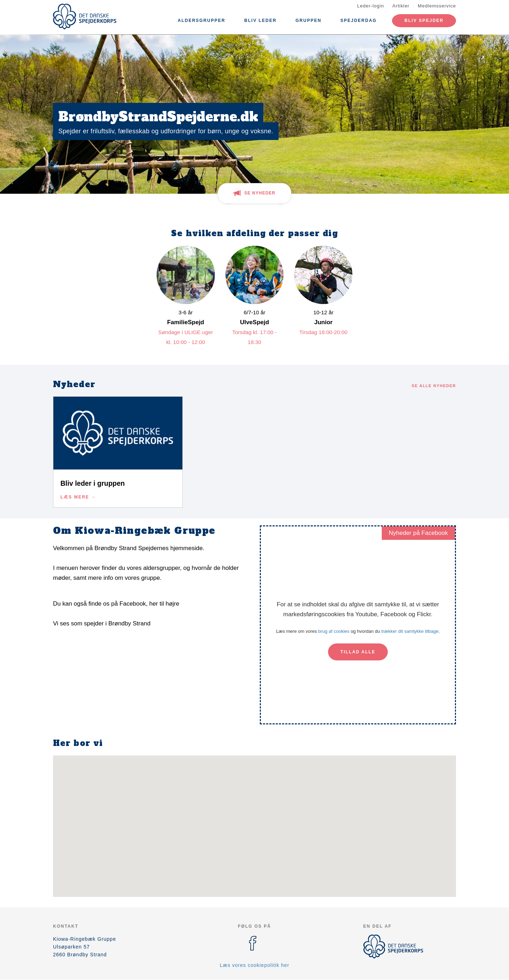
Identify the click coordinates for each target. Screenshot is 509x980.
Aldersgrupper (202, 21)
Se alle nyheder (434, 386)
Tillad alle (358, 652)
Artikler (401, 6)
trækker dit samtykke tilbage (410, 631)
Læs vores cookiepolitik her (255, 965)
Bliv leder (260, 21)
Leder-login (370, 6)
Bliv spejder (424, 21)
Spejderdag (359, 21)
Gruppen (308, 21)
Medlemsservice (437, 6)
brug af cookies (334, 631)
